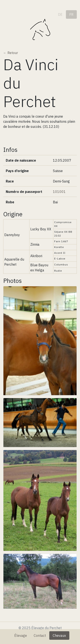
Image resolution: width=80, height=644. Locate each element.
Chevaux (59, 635)
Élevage (21, 635)
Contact (40, 635)
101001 (59, 192)
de (60, 14)
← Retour (11, 53)
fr (71, 14)
